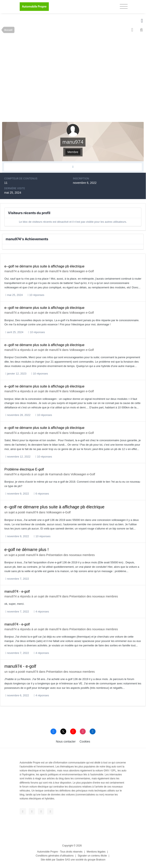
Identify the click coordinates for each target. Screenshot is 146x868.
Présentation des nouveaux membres (70, 555)
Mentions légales (96, 852)
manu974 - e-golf (17, 591)
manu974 (10, 271)
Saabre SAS (63, 860)
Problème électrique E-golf (24, 469)
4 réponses (41, 612)
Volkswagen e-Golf (82, 271)
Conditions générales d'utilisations (55, 856)
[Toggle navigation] (124, 6)
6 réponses (41, 494)
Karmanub (56, 474)
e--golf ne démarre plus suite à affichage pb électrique (44, 266)
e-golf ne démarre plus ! (26, 550)
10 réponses (36, 295)
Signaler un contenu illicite (92, 856)
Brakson (101, 860)
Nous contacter (66, 741)
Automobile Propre (47, 852)
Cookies (85, 741)
